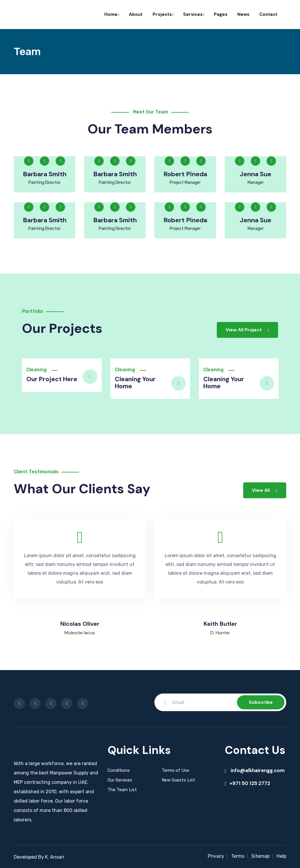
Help (281, 855)
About (136, 14)
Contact (268, 14)
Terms (238, 855)
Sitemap (260, 855)
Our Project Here (50, 379)
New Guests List (178, 779)
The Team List (122, 789)
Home (112, 14)
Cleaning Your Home (134, 382)
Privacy (216, 855)
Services (194, 14)
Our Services (120, 779)
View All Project (247, 330)
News (243, 14)
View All (265, 489)
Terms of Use (175, 769)
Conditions (119, 769)
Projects (163, 14)
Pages (221, 14)
